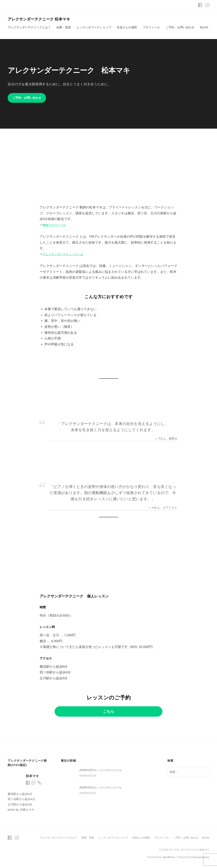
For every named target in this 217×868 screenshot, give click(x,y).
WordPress (167, 857)
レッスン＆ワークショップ (94, 27)
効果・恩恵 (64, 27)
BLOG (204, 27)
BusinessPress (200, 857)
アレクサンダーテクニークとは (66, 254)
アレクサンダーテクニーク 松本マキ (43, 19)
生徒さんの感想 (127, 27)
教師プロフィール (56, 225)
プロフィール (151, 27)
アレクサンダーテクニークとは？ (29, 27)
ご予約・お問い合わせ (180, 27)
